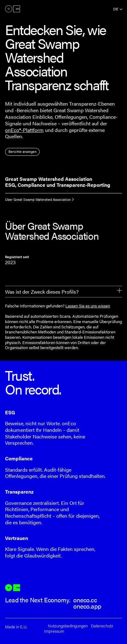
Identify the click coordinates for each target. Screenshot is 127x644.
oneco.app (87, 606)
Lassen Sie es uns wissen (88, 306)
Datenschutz (102, 626)
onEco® (13, 9)
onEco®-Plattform (24, 130)
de (116, 9)
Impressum (54, 631)
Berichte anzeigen (22, 152)
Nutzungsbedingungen (68, 626)
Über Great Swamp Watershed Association (38, 199)
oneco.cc (85, 600)
